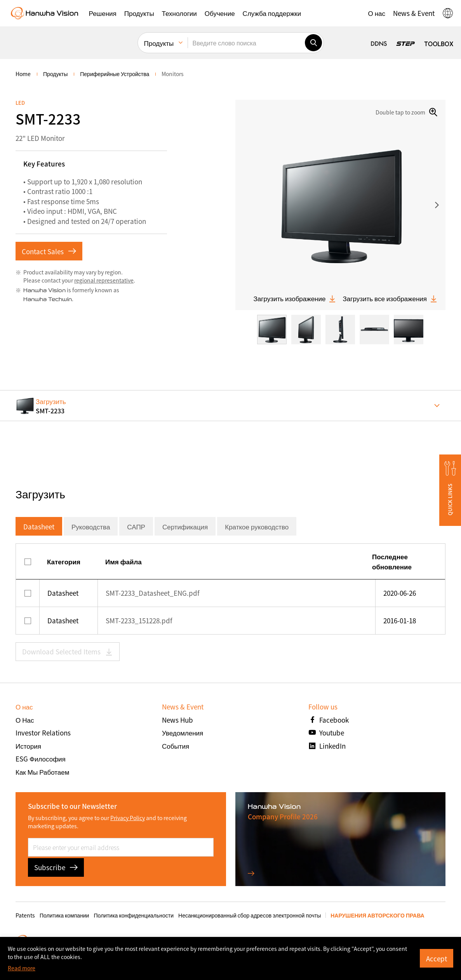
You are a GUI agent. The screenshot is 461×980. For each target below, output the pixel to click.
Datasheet (39, 526)
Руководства (91, 526)
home (23, 74)
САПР (136, 526)
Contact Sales (49, 251)
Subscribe (56, 867)
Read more (22, 968)
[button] (103, 13)
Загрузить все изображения (390, 298)
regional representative (104, 280)
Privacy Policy (128, 818)
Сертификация (185, 526)
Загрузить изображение (295, 298)
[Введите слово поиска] (246, 43)
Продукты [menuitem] (159, 43)
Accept (437, 958)
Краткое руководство (257, 526)
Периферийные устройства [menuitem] (115, 74)
